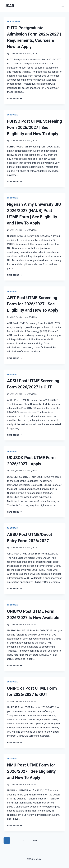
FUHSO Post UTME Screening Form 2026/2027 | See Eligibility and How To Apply (34, 127)
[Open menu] (63, 6)
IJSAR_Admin (16, 53)
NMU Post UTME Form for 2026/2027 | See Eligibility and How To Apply (31, 771)
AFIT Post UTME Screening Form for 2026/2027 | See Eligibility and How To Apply (33, 304)
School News (14, 22)
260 (35, 840)
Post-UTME (12, 115)
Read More (15, 99)
